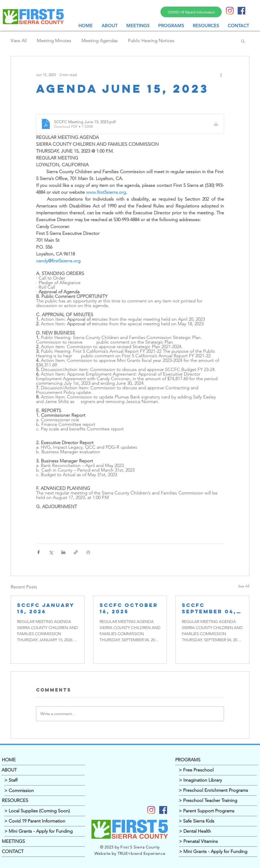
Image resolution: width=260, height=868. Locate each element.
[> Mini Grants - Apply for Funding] (45, 831)
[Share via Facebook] (38, 552)
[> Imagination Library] (218, 780)
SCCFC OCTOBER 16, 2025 (129, 608)
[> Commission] (45, 791)
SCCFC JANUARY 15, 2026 (46, 608)
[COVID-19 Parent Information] (191, 12)
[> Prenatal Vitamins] (218, 842)
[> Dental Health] (218, 831)
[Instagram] (230, 11)
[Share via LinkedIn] (63, 552)
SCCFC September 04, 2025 (209, 608)
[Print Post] (88, 552)
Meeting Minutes (54, 41)
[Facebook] (163, 810)
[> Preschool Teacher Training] (218, 801)
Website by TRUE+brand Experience (130, 853)
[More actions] (221, 75)
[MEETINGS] (43, 842)
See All (244, 586)
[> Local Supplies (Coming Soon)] (45, 811)
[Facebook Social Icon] (241, 11)
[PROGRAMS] (217, 760)
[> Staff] (45, 780)
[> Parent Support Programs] (218, 811)
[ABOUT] (43, 770)
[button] (138, 26)
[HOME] (43, 760)
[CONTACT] (43, 852)
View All (19, 41)
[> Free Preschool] (218, 770)
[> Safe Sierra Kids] (218, 821)
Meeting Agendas (100, 41)
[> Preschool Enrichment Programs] (218, 791)
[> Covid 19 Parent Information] (45, 821)
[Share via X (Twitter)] (51, 552)
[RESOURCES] (43, 801)
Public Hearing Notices (151, 41)
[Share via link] (76, 552)
